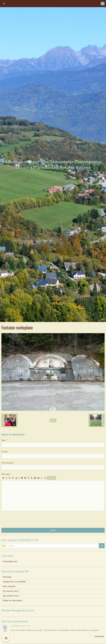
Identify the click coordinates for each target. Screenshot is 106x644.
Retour (53, 420)
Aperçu (51, 478)
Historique (7, 577)
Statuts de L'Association (13, 600)
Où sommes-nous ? (11, 591)
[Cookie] (6, 638)
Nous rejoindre (9, 586)
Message (6, 474)
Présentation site (10, 561)
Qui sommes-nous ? (11, 596)
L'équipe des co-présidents (14, 582)
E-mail (4, 451)
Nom (4, 440)
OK (102, 546)
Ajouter (53, 530)
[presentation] (23, 519)
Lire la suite (99, 636)
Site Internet (8, 463)
